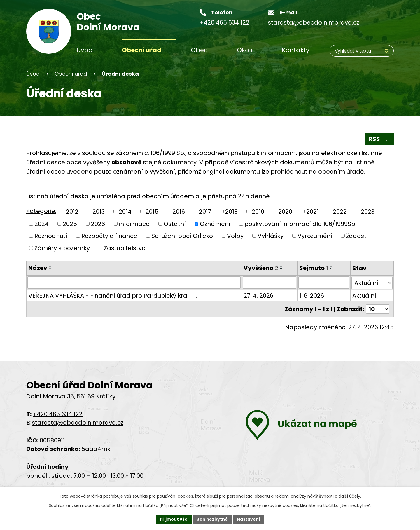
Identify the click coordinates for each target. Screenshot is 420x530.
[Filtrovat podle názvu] (134, 283)
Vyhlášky (271, 236)
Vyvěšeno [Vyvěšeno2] (261, 268)
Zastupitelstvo (125, 248)
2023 (368, 212)
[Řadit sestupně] (50, 269)
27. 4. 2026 (258, 295)
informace (134, 224)
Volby (235, 236)
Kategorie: (41, 211)
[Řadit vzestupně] (50, 266)
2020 (285, 212)
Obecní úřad (142, 50)
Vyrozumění (315, 236)
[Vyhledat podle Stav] (372, 283)
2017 (205, 212)
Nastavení (249, 519)
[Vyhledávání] (362, 51)
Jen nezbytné (212, 519)
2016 (179, 212)
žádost (356, 236)
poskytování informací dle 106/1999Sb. (300, 224)
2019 (258, 212)
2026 (98, 224)
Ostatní (175, 224)
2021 (313, 212)
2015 (152, 212)
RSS (379, 139)
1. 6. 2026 (311, 295)
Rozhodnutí (51, 236)
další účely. (350, 496)
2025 (70, 224)
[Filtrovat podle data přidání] (269, 283)
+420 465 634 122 (58, 414)
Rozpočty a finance (109, 236)
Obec (199, 50)
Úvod (85, 50)
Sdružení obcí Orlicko (182, 236)
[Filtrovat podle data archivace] (324, 283)
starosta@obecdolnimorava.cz (78, 422)
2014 (125, 212)
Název (38, 268)
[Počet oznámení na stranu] (378, 309)
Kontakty (296, 50)
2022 (340, 212)
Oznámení (215, 224)
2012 (72, 212)
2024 (42, 224)
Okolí (245, 50)
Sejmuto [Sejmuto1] (313, 268)
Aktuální (364, 295)
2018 (231, 212)
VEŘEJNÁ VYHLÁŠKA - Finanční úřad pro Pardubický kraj (114, 295)
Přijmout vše (174, 519)
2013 (99, 212)
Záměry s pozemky (62, 248)
